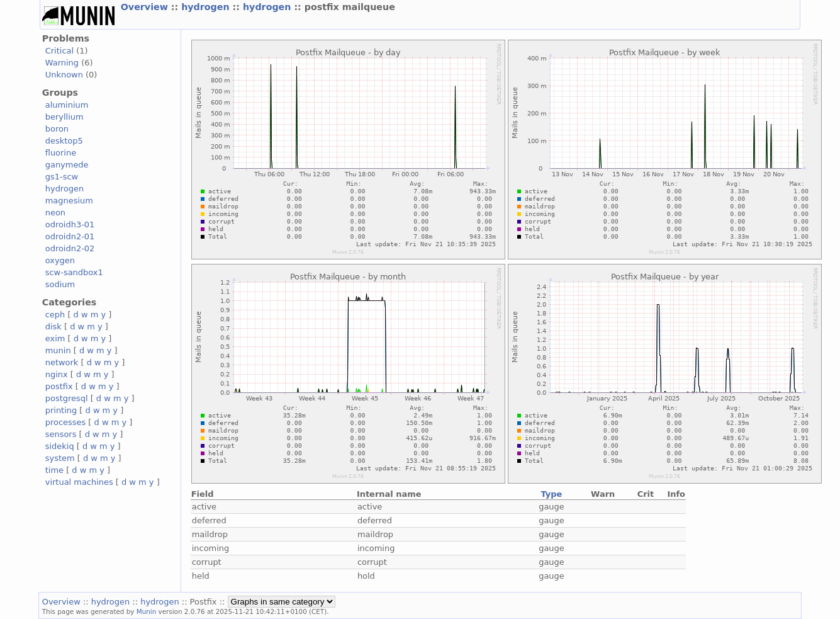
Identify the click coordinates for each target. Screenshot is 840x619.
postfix (59, 386)
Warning (62, 63)
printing (61, 410)
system (60, 458)
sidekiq (60, 446)
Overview (146, 7)
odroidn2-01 (70, 236)
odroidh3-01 (70, 224)
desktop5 (64, 141)
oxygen (60, 260)
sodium (60, 284)
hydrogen (207, 7)
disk (53, 327)
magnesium (69, 201)
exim (55, 338)
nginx (57, 374)
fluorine (61, 153)
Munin (147, 611)
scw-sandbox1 (74, 272)
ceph (55, 315)
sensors (61, 434)
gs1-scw (62, 177)
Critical (59, 51)
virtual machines (79, 482)
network (62, 362)
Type (552, 494)
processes (66, 422)
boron (57, 129)
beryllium (64, 117)
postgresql (67, 398)
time (54, 470)
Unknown (64, 75)
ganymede (67, 165)
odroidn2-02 (70, 248)
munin (58, 350)
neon (55, 213)
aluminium (67, 105)
